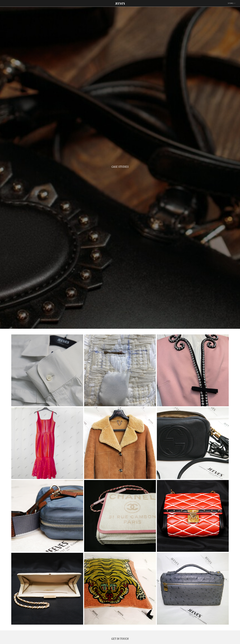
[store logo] (120, 3)
